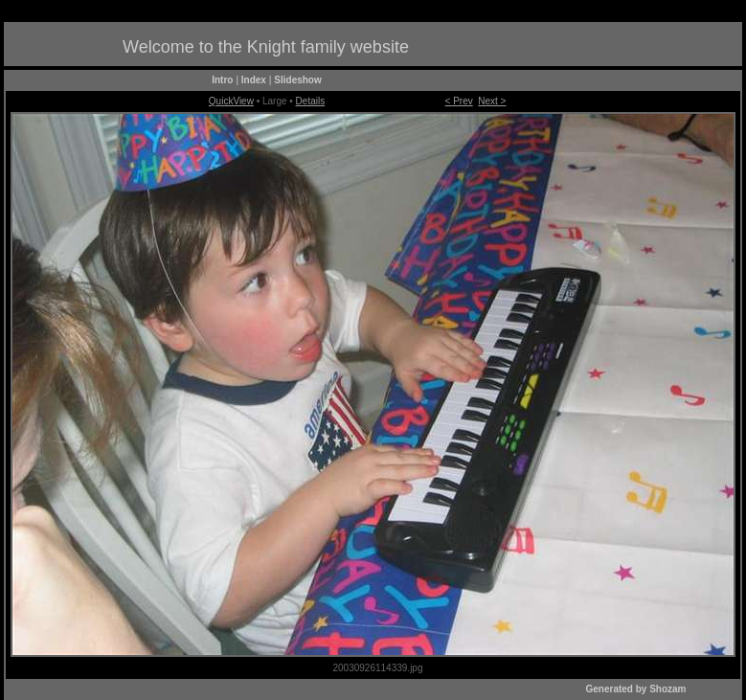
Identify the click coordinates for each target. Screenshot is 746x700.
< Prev (459, 101)
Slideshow (297, 80)
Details (311, 101)
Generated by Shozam (635, 689)
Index (254, 80)
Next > (492, 101)
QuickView (231, 101)
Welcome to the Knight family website (266, 47)
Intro (222, 80)
